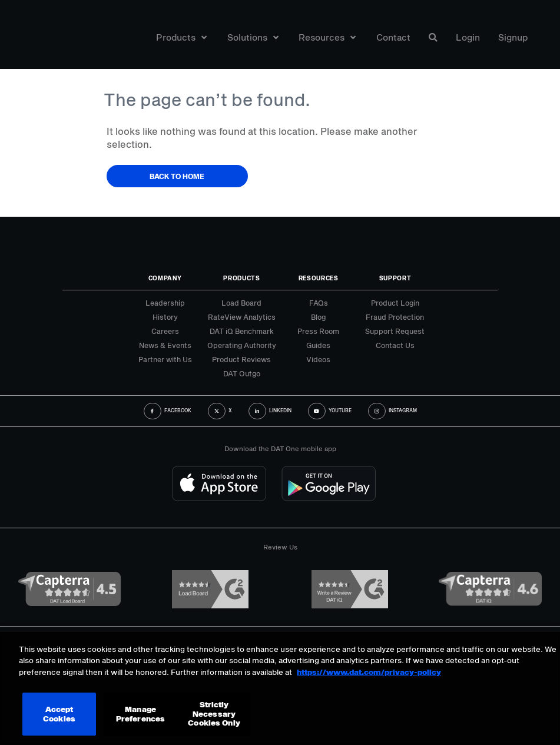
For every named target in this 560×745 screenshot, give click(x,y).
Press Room (318, 331)
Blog (318, 317)
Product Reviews (241, 359)
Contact (393, 37)
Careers (165, 331)
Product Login (395, 303)
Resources (327, 37)
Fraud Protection (395, 317)
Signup (513, 37)
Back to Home (177, 176)
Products (181, 37)
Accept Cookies (59, 714)
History (165, 317)
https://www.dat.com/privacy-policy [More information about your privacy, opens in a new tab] (369, 672)
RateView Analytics (242, 317)
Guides (318, 345)
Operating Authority (242, 345)
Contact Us (395, 345)
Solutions (253, 37)
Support (395, 278)
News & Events (165, 345)
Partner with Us (165, 359)
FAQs (319, 303)
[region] (280, 688)
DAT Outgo (242, 373)
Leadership (165, 303)
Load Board (241, 303)
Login (468, 37)
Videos (318, 359)
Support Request (395, 331)
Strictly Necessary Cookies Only (214, 713)
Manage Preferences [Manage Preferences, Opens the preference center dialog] (140, 714)
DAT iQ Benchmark (242, 331)
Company (165, 278)
